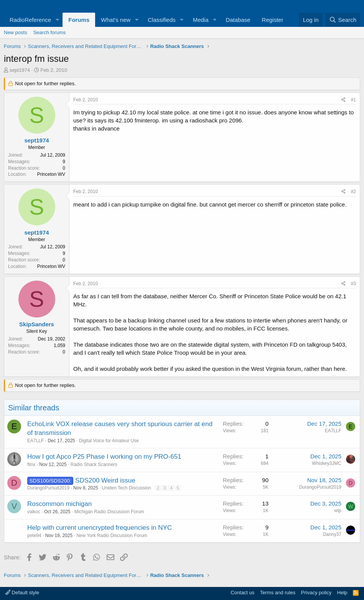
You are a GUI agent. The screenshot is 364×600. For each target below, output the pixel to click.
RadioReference (30, 20)
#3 (353, 284)
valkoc (34, 512)
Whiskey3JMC (327, 463)
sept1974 (20, 70)
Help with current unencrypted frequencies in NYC (100, 528)
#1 (353, 100)
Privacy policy (316, 593)
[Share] (343, 100)
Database (238, 20)
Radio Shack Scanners (94, 464)
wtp (338, 511)
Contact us (242, 593)
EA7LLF (35, 441)
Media (201, 20)
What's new (116, 20)
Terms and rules (278, 593)
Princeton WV (51, 174)
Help (342, 593)
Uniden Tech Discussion (127, 488)
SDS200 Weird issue (105, 480)
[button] (57, 20)
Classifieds (162, 20)
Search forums (50, 32)
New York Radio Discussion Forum (112, 536)
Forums (79, 20)
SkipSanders (37, 324)
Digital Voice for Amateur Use (109, 441)
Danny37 (332, 534)
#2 (353, 192)
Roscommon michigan (59, 504)
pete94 (34, 536)
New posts (16, 32)
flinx (31, 464)
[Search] (343, 20)
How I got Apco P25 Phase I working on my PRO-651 (104, 457)
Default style (22, 593)
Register (273, 20)
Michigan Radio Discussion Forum (109, 512)
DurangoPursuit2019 (48, 488)
